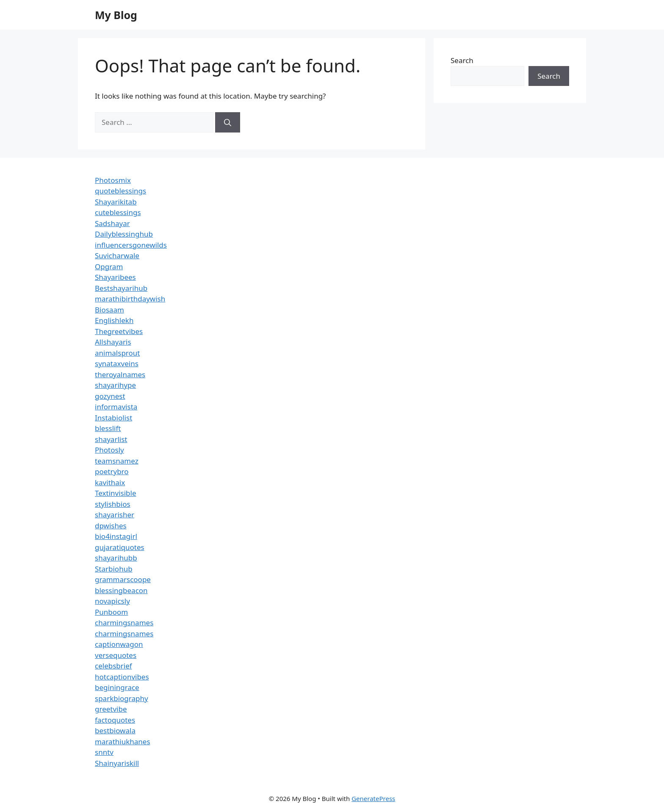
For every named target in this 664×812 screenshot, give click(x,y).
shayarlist (111, 439)
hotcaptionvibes (122, 677)
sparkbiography (122, 698)
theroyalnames (120, 374)
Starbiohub (114, 569)
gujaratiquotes (120, 547)
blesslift (108, 428)
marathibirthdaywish (130, 299)
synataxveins (117, 363)
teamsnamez (117, 461)
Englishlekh (114, 320)
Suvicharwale (117, 255)
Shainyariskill (117, 763)
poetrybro (112, 471)
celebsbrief (113, 666)
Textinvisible (116, 493)
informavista (116, 407)
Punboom (111, 612)
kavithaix (110, 482)
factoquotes (115, 720)
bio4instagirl (116, 536)
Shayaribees (115, 277)
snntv (104, 752)
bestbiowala (115, 731)
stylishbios (113, 504)
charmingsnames (124, 623)
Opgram (109, 267)
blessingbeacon (121, 590)
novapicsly (112, 601)
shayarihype (115, 385)
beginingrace (117, 687)
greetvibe (111, 709)
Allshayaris (113, 342)
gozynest (110, 396)
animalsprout (117, 353)
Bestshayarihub (121, 288)
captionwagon (119, 644)
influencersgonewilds (131, 245)
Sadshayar (112, 223)
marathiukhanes (123, 742)
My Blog (116, 15)
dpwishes (111, 526)
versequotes (116, 655)
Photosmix (113, 180)
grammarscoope (123, 579)
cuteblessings (118, 212)
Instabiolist (113, 418)
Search (462, 60)
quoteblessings (120, 191)
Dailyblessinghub (124, 234)
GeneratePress (373, 798)
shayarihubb (116, 558)
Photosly (109, 450)
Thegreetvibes (119, 331)
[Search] (228, 122)
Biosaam (109, 310)
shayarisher (115, 515)
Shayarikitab (116, 202)
